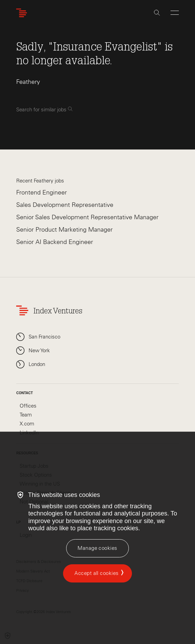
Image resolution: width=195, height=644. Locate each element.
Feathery (28, 82)
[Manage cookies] (97, 548)
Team (26, 415)
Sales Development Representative (65, 205)
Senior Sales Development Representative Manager (87, 217)
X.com (27, 424)
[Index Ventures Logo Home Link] (23, 13)
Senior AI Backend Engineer (55, 242)
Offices (28, 406)
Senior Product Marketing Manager (64, 230)
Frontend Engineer (42, 192)
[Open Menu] (175, 13)
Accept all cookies (96, 573)
